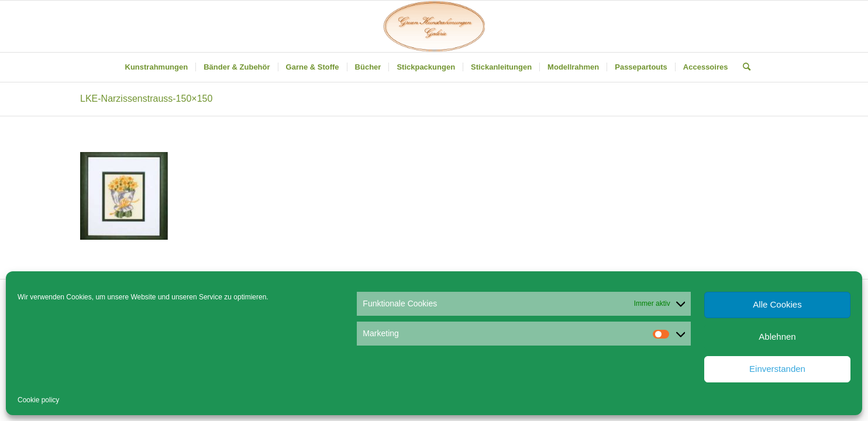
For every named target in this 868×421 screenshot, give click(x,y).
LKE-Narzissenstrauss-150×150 (146, 99)
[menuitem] (157, 67)
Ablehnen (777, 337)
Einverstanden (777, 369)
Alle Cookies (777, 304)
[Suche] (743, 67)
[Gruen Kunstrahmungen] (434, 26)
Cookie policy (38, 400)
